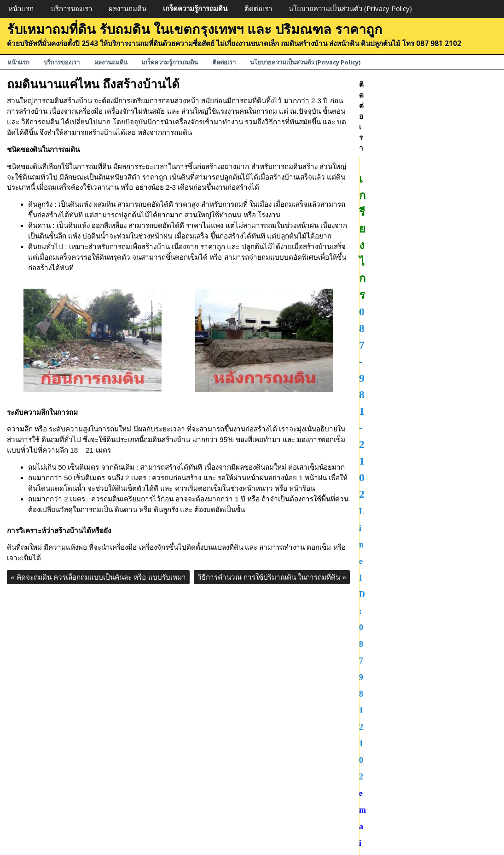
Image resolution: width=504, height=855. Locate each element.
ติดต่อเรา (258, 8)
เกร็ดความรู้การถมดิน (195, 8)
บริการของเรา (71, 8)
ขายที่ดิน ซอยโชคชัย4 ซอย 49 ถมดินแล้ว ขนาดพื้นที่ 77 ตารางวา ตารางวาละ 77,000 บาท (426, 542)
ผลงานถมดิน (127, 8)
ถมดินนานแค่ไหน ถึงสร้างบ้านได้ (93, 84)
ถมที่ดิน (370, 711)
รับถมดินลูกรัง (380, 806)
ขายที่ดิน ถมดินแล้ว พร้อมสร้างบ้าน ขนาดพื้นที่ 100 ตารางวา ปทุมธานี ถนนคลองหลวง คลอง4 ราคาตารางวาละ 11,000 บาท (426, 648)
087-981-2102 (428, 132)
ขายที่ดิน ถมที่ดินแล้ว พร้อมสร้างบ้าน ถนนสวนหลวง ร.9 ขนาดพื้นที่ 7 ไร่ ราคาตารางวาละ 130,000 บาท (427, 616)
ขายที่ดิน (372, 701)
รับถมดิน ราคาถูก (385, 827)
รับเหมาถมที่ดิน (382, 774)
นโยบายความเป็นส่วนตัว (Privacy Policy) (350, 8)
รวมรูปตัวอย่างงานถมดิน (397, 415)
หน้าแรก (21, 8)
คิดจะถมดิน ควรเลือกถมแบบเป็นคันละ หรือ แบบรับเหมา (98, 577)
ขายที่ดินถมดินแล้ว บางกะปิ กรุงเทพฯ (415, 341)
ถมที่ (366, 785)
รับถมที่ (370, 795)
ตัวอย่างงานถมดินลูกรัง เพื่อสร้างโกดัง (416, 500)
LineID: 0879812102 (428, 150)
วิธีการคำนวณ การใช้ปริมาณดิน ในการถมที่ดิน (272, 577)
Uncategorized (382, 690)
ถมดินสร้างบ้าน (382, 817)
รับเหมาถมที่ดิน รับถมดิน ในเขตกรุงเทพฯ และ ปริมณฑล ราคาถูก (195, 29)
